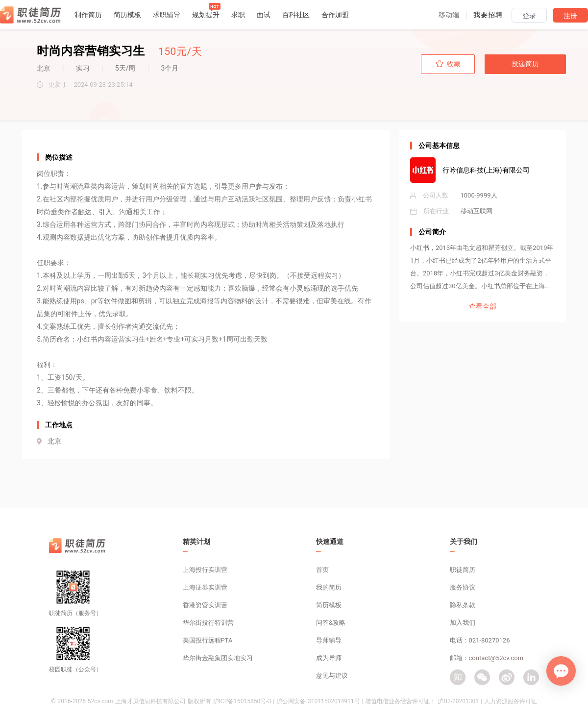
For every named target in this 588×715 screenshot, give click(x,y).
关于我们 (464, 542)
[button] (449, 15)
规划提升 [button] (206, 15)
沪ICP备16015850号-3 (242, 701)
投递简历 (525, 64)
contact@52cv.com (496, 658)
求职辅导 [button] (167, 15)
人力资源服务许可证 (511, 701)
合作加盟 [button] (335, 15)
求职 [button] (238, 15)
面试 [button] (264, 15)
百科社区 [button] (296, 15)
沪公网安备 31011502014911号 (318, 701)
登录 (529, 16)
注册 (570, 16)
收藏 (448, 64)
